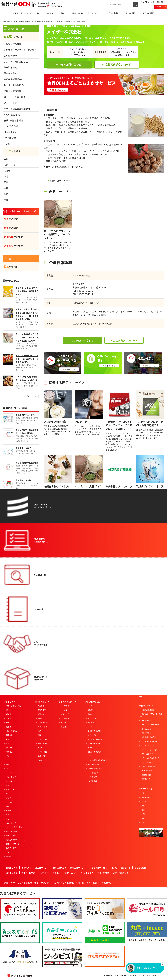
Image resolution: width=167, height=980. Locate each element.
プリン (9, 819)
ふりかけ (9, 773)
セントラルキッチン (95, 744)
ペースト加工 (42, 744)
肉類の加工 (42, 710)
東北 (6, 176)
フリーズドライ (11, 103)
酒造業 (90, 748)
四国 (6, 159)
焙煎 (39, 735)
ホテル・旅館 (93, 718)
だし (8, 769)
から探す (13, 36)
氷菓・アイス (11, 790)
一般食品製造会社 (13, 44)
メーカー (91, 727)
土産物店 (91, 714)
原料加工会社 (10, 73)
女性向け (64, 727)
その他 (7, 144)
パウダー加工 (42, 739)
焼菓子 (9, 810)
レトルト (9, 781)
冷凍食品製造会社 (13, 91)
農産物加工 (42, 706)
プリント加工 (42, 752)
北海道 (7, 170)
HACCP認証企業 (12, 114)
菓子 (8, 785)
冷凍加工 (41, 748)
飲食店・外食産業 (94, 731)
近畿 (6, 194)
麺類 (8, 723)
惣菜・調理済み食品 (13, 706)
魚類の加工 (42, 714)
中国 (6, 200)
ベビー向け (65, 718)
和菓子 (9, 806)
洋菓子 (9, 815)
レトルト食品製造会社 (15, 85)
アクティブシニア (67, 714)
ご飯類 (9, 718)
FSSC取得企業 (11, 126)
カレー (9, 760)
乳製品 (9, 744)
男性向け (64, 723)
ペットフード (11, 823)
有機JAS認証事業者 (14, 120)
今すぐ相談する (62, 568)
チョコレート (11, 802)
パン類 (9, 714)
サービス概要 (90, 568)
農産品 (9, 727)
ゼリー (9, 756)
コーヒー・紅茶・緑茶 (15, 97)
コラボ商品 (65, 706)
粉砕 (39, 731)
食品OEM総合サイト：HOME (13, 21)
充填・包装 (42, 756)
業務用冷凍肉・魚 (13, 844)
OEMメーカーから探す (35, 21)
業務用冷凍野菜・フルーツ (16, 840)
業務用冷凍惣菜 (12, 836)
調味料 (9, 764)
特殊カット (42, 718)
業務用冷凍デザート (13, 848)
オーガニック (66, 710)
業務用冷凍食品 (12, 831)
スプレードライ (43, 727)
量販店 (90, 710)
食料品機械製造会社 (14, 79)
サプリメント (11, 748)
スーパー (91, 706)
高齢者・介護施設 (94, 752)
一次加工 (9, 852)
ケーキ (9, 794)
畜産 (8, 739)
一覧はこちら (31, 396)
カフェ (90, 756)
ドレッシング (11, 777)
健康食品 (9, 735)
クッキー (9, 798)
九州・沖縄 (9, 165)
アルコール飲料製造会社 (16, 61)
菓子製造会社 (10, 67)
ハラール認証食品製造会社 (17, 109)
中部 (6, 188)
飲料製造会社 (10, 56)
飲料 (8, 710)
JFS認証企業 (10, 132)
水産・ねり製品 (12, 731)
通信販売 (91, 723)
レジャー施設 (93, 735)
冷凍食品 (9, 752)
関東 (6, 182)
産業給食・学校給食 (95, 739)
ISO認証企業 (10, 138)
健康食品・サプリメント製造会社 (58, 21)
